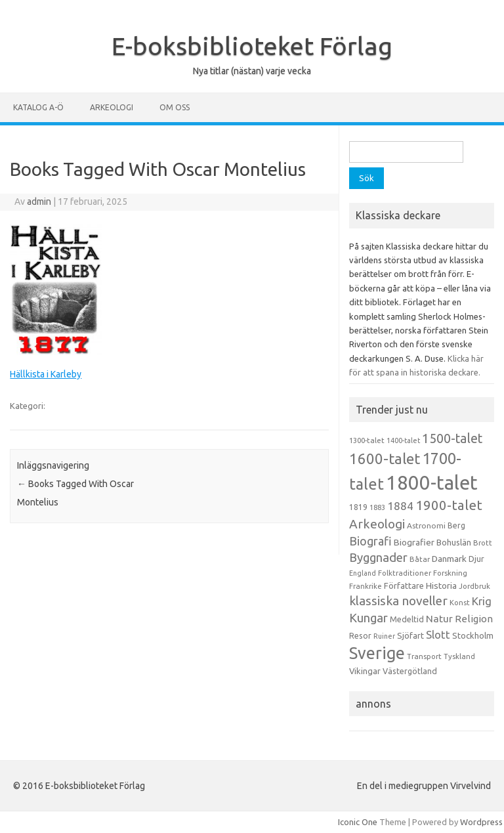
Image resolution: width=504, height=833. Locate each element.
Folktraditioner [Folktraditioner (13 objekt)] (405, 573)
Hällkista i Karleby (46, 374)
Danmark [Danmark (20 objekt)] (449, 559)
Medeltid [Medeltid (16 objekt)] (407, 619)
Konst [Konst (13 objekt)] (460, 603)
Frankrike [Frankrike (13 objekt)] (366, 586)
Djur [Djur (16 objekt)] (476, 559)
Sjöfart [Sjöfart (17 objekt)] (410, 635)
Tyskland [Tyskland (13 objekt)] (459, 656)
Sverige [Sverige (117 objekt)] (377, 653)
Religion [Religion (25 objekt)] (474, 619)
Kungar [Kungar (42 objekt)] (368, 618)
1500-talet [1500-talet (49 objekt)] (452, 438)
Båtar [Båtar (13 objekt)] (420, 559)
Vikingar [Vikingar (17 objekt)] (365, 671)
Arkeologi (112, 107)
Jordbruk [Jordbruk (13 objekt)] (474, 586)
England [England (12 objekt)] (363, 573)
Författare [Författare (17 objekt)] (404, 586)
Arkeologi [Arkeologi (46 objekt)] (377, 524)
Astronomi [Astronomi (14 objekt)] (426, 525)
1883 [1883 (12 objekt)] (377, 507)
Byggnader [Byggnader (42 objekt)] (378, 557)
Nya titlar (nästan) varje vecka (252, 71)
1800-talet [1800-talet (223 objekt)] (432, 483)
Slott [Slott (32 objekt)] (438, 634)
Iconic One (358, 822)
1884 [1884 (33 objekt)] (400, 506)
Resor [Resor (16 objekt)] (360, 635)
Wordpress (481, 822)
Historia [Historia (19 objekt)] (441, 586)
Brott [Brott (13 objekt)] (483, 543)
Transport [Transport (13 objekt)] (424, 656)
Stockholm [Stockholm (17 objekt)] (473, 635)
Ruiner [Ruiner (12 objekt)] (384, 636)
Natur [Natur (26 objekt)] (439, 619)
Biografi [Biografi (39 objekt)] (370, 541)
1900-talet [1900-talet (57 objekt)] (449, 505)
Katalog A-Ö (38, 107)
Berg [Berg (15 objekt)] (456, 525)
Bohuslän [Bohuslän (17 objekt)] (454, 542)
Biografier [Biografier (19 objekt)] (414, 542)
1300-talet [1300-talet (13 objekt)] (367, 440)
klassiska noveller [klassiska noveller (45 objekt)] (398, 601)
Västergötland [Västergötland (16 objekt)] (410, 671)
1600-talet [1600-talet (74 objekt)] (385, 459)
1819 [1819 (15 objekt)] (358, 507)
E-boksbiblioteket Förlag (252, 46)
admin (39, 202)
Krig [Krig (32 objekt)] (482, 601)
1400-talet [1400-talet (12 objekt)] (403, 440)
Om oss (175, 107)
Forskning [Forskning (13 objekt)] (450, 573)
